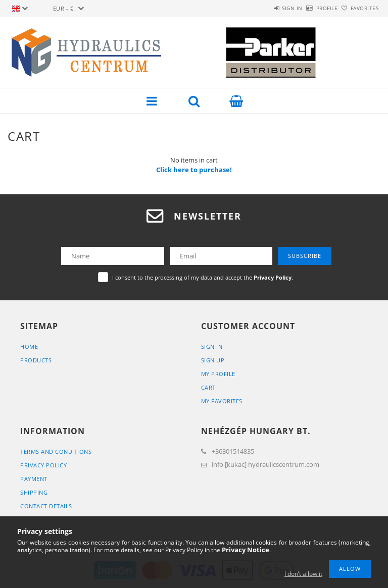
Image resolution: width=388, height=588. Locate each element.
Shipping (34, 492)
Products (36, 360)
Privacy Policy (43, 465)
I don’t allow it (303, 574)
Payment (34, 479)
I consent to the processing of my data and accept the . (203, 277)
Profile (310, 8)
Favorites (359, 8)
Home (29, 346)
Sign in (264, 8)
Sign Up (213, 360)
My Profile (218, 374)
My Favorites (222, 401)
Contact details (46, 506)
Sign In (212, 346)
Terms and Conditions (56, 451)
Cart (208, 387)
